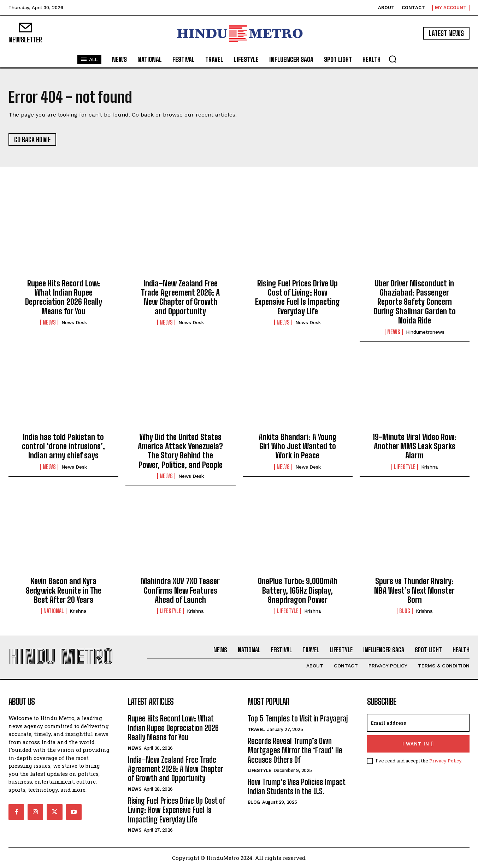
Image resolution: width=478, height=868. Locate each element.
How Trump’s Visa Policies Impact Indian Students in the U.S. (297, 787)
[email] (418, 723)
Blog (405, 611)
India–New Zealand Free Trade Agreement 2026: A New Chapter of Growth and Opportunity (180, 297)
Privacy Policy (445, 761)
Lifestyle (405, 467)
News (49, 322)
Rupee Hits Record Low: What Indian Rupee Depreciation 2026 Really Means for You (64, 297)
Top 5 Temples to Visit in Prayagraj (298, 718)
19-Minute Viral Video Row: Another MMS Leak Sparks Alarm (415, 446)
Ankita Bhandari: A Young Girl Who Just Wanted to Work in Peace (298, 446)
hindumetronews (425, 332)
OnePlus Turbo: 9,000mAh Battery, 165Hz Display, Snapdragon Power (298, 590)
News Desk (74, 323)
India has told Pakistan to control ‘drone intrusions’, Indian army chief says (63, 446)
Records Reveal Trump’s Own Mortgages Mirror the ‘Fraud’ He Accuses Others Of (295, 750)
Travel (256, 729)
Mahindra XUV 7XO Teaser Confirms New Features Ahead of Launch (180, 590)
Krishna (429, 467)
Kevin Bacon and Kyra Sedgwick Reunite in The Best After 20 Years (64, 590)
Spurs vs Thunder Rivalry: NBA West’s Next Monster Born (414, 590)
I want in (418, 744)
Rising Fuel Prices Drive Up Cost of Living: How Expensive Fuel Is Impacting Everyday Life (297, 297)
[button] (393, 59)
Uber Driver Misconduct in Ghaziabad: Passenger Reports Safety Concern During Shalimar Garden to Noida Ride (415, 302)
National (54, 611)
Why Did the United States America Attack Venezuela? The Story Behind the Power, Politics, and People (180, 451)
